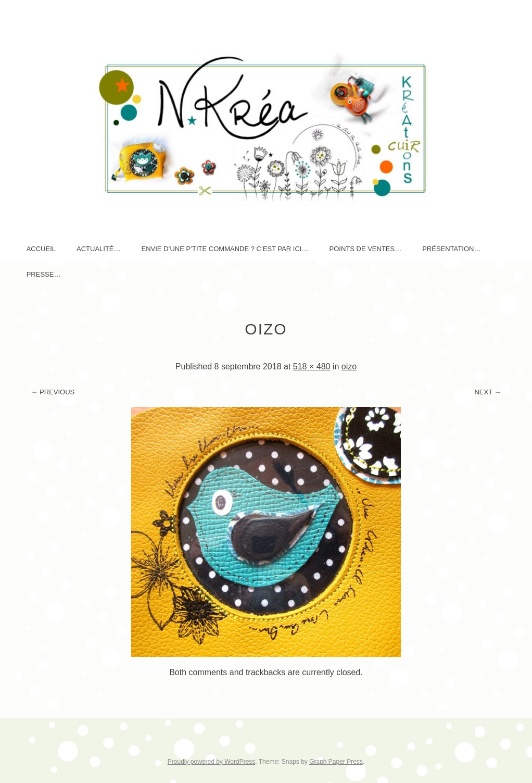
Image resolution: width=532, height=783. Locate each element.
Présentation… (451, 249)
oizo (349, 366)
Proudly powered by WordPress (212, 762)
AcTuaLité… (99, 249)
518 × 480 (312, 366)
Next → (487, 392)
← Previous (53, 392)
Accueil (41, 249)
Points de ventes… (365, 249)
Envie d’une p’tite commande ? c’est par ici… (225, 249)
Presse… (44, 274)
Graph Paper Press (336, 762)
